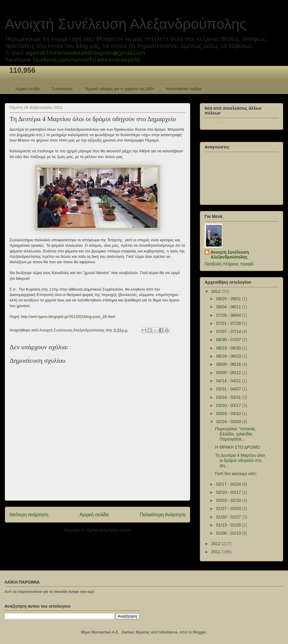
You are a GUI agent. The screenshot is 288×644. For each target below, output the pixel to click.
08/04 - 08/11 (229, 307)
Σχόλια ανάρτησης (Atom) (109, 530)
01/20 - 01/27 (229, 517)
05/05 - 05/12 (229, 373)
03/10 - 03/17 (229, 405)
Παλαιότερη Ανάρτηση (163, 515)
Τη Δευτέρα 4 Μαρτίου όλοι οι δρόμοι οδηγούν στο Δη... (240, 460)
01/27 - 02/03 (229, 508)
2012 (216, 544)
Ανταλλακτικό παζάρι (184, 89)
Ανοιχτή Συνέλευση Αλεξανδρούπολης (126, 24)
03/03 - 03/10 (229, 414)
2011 (216, 552)
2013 (216, 291)
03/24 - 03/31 (229, 397)
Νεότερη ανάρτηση (29, 515)
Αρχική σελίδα (28, 89)
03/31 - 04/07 (229, 389)
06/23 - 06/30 (229, 348)
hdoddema (168, 632)
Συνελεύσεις (62, 89)
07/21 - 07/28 (229, 323)
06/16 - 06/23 (229, 356)
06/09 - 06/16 (229, 364)
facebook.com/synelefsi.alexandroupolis (86, 59)
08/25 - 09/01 (229, 299)
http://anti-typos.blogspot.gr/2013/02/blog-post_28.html (68, 317)
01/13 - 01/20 (229, 525)
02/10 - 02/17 (229, 492)
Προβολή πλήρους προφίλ (229, 264)
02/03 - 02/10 (229, 500)
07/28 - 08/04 (229, 315)
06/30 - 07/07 (229, 340)
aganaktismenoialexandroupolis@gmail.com (85, 52)
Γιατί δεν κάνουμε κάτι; (236, 474)
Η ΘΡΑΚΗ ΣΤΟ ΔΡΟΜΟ (237, 447)
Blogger (199, 632)
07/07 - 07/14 (229, 331)
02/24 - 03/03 (229, 422)
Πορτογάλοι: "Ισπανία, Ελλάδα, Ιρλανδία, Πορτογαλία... (236, 434)
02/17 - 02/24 (229, 484)
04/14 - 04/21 (229, 381)
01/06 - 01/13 (229, 533)
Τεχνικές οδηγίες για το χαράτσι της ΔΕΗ (119, 89)
